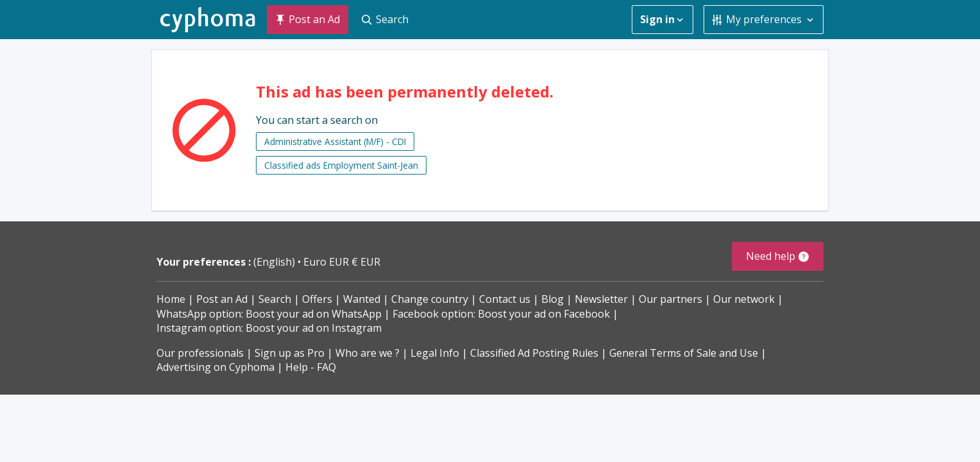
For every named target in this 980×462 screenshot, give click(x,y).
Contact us (505, 299)
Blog (553, 299)
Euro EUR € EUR (342, 262)
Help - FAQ (311, 367)
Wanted (362, 299)
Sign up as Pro (290, 353)
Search (275, 299)
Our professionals (200, 353)
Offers (317, 299)
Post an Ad (222, 299)
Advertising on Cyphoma (215, 367)
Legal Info (435, 353)
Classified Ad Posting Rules (534, 353)
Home (171, 299)
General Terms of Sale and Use (684, 353)
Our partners (671, 299)
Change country (430, 299)
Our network (744, 299)
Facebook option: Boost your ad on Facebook (501, 314)
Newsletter (601, 299)
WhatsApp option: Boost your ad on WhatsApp (269, 314)
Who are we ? (367, 353)
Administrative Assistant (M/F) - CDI (335, 141)
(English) (275, 262)
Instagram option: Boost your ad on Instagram (269, 328)
